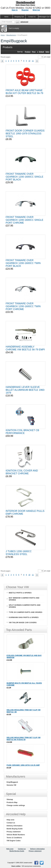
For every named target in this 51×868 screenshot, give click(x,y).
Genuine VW (11, 785)
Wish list (36, 10)
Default (41, 52)
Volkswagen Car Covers (45, 17)
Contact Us (32, 17)
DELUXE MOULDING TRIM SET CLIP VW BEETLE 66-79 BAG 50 (24, 739)
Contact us (11, 823)
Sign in (15, 10)
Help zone (11, 820)
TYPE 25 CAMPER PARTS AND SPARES (26, 612)
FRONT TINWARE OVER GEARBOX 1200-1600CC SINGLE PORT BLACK (25, 177)
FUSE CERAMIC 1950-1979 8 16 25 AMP (23, 765)
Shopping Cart (19, 17)
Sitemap (10, 799)
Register (25, 10)
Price (34, 52)
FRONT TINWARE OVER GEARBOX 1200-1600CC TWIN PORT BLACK (23, 263)
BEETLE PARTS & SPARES (20, 593)
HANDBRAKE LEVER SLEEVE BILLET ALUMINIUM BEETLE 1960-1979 (25, 390)
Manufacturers (11, 35)
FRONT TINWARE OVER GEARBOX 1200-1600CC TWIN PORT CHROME (23, 306)
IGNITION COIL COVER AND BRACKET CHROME (22, 472)
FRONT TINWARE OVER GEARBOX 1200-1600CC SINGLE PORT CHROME (25, 220)
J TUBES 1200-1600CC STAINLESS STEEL (19, 553)
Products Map (12, 802)
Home (3, 35)
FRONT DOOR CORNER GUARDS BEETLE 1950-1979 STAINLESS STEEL (25, 134)
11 (33, 61)
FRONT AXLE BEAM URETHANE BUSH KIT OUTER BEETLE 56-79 (24, 92)
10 (29, 61)
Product (28, 52)
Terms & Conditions (14, 838)
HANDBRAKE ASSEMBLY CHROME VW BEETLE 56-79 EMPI (25, 348)
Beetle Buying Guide (15, 829)
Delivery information (15, 826)
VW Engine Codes (14, 841)
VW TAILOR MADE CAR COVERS (23, 623)
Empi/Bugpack (12, 782)
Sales (47, 52)
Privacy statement (14, 832)
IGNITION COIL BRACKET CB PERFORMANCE (22, 432)
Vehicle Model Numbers (16, 835)
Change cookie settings (16, 805)
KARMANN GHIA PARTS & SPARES (24, 617)
